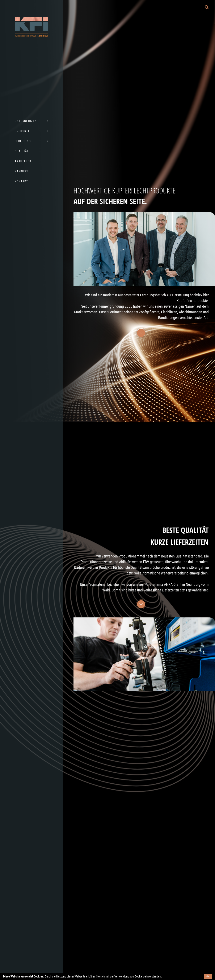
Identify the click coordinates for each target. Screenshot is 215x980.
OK (208, 976)
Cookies (38, 976)
